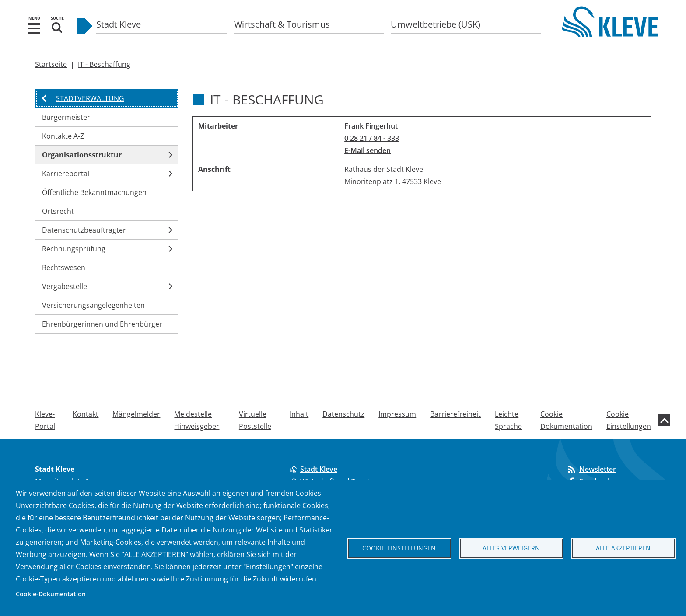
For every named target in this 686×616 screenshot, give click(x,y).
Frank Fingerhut (371, 126)
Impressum (397, 414)
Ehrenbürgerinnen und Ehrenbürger (102, 324)
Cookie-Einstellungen (399, 548)
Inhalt (299, 414)
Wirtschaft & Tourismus (282, 24)
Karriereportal (66, 174)
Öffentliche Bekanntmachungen (94, 192)
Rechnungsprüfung (74, 249)
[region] (422, 154)
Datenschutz (343, 414)
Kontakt (86, 414)
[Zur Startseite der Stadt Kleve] (610, 30)
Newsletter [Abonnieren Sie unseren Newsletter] (591, 469)
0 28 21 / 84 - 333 (372, 138)
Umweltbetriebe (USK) (436, 24)
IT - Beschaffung (104, 64)
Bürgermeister (66, 117)
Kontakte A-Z (63, 136)
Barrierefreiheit (455, 414)
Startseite (51, 64)
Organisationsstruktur (82, 155)
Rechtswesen (64, 268)
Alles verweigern (511, 548)
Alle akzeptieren (623, 548)
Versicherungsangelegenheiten (93, 305)
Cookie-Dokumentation (51, 594)
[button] (34, 28)
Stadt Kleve (119, 24)
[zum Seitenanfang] (664, 420)
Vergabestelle (65, 286)
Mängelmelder (136, 414)
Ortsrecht (58, 211)
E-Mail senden (367, 150)
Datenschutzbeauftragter (84, 230)
